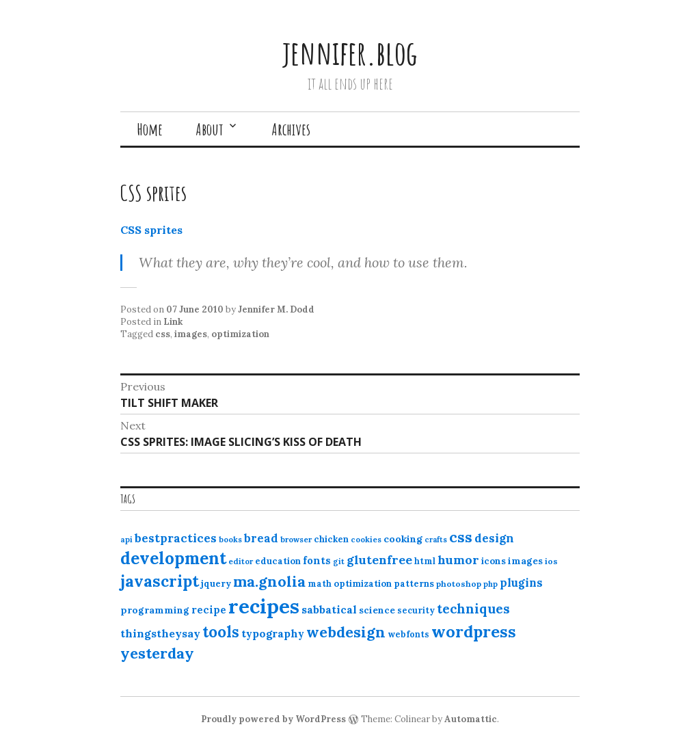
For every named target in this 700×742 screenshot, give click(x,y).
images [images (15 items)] (525, 561)
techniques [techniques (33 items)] (473, 609)
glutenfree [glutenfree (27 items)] (379, 560)
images (191, 334)
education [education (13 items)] (278, 561)
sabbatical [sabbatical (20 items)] (329, 609)
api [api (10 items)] (126, 540)
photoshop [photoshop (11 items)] (459, 584)
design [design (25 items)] (494, 538)
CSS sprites (151, 230)
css (163, 334)
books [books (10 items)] (230, 540)
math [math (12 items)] (320, 584)
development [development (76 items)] (173, 558)
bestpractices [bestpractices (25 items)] (176, 538)
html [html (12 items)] (425, 561)
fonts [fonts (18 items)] (317, 560)
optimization (240, 334)
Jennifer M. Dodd (276, 309)
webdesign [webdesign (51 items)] (346, 632)
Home (150, 129)
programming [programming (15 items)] (155, 610)
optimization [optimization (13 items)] (363, 584)
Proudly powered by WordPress (273, 719)
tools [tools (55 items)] (221, 632)
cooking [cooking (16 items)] (403, 539)
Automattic (471, 719)
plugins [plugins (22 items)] (521, 583)
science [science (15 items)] (377, 610)
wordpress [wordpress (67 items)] (474, 631)
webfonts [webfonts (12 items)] (408, 634)
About (210, 129)
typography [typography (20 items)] (273, 633)
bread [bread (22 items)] (261, 538)
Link (173, 322)
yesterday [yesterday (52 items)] (157, 653)
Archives (291, 129)
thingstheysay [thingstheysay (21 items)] (160, 633)
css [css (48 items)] (461, 537)
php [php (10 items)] (490, 584)
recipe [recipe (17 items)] (209, 610)
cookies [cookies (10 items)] (366, 540)
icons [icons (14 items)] (494, 561)
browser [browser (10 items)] (296, 540)
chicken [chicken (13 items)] (331, 539)
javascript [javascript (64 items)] (160, 581)
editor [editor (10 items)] (241, 561)
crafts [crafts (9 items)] (436, 540)
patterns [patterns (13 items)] (414, 584)
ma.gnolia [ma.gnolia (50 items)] (269, 581)
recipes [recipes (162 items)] (264, 606)
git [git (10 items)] (339, 561)
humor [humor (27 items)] (458, 560)
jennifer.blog (350, 52)
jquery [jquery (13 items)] (216, 584)
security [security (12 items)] (416, 610)
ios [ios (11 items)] (551, 561)
